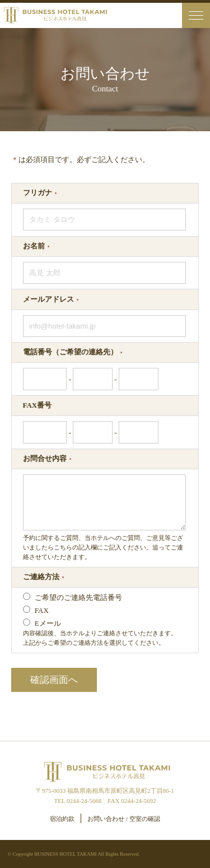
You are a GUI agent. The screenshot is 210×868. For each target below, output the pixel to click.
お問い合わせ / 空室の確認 (124, 818)
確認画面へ (54, 680)
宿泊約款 (62, 818)
